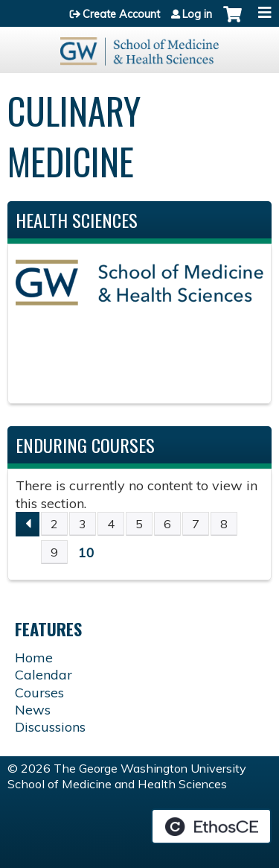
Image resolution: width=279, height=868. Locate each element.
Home (34, 658)
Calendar (44, 675)
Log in (197, 14)
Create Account (121, 14)
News (33, 710)
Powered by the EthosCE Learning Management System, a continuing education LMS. (211, 826)
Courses (39, 693)
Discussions (50, 727)
